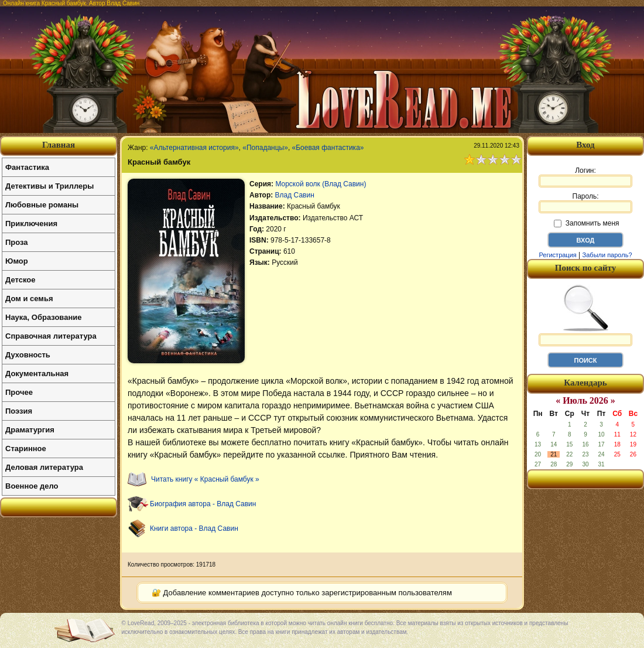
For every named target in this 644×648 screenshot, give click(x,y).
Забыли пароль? (607, 255)
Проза (17, 242)
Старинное (26, 449)
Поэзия (19, 411)
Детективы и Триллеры (49, 186)
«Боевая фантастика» (328, 148)
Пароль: (585, 203)
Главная (59, 145)
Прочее (19, 392)
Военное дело (32, 486)
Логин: (585, 177)
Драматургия (30, 430)
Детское (20, 280)
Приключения (31, 224)
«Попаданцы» (265, 148)
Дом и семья (29, 299)
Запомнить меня (586, 223)
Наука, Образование (43, 317)
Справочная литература (51, 336)
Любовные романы (42, 205)
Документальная (37, 374)
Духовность (28, 355)
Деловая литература (44, 467)
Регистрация (557, 255)
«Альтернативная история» (194, 148)
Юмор (17, 261)
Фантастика (27, 167)
